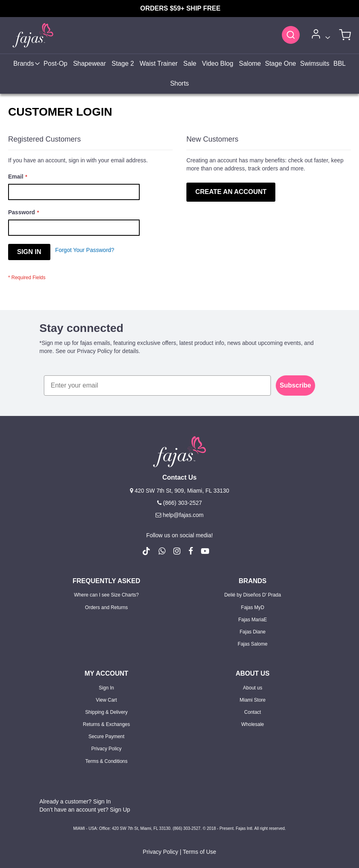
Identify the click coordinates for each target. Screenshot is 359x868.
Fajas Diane (253, 632)
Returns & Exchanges (106, 724)
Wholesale (253, 724)
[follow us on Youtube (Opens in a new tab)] (205, 551)
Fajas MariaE (253, 620)
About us (252, 688)
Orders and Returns (106, 607)
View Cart (106, 700)
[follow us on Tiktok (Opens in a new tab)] (146, 551)
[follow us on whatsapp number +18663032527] (162, 551)
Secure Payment (107, 737)
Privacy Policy (107, 749)
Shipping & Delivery (107, 712)
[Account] (319, 36)
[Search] (291, 34)
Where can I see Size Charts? (106, 595)
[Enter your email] (157, 386)
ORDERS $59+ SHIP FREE (181, 8)
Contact (252, 712)
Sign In (106, 688)
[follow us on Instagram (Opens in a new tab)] (177, 551)
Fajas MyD (252, 607)
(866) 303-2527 (180, 503)
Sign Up (120, 810)
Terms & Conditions (106, 761)
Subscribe (295, 385)
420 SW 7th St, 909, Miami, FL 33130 (180, 491)
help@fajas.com (179, 515)
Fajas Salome (252, 644)
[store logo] (28, 35)
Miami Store (253, 700)
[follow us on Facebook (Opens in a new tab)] (191, 551)
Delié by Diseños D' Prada (253, 595)
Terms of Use (199, 852)
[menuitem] (26, 64)
